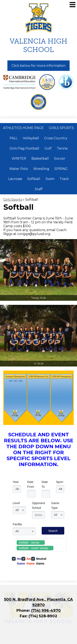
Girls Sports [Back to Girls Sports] (13, 200)
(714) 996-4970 (46, 611)
